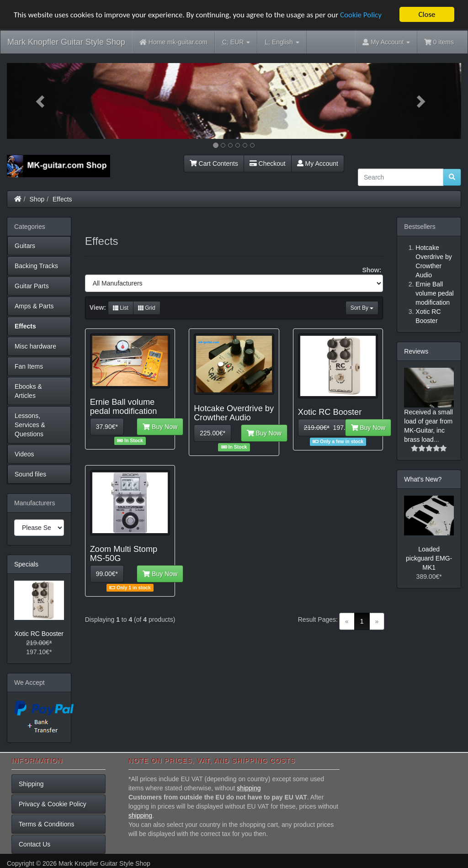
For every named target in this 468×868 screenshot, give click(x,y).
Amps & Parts (34, 306)
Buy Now (160, 427)
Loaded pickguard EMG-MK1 (429, 558)
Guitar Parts (32, 286)
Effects (62, 199)
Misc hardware (35, 346)
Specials (26, 564)
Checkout (268, 164)
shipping (249, 788)
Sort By (362, 308)
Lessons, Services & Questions (30, 425)
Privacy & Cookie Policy (53, 804)
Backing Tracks (36, 266)
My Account (318, 164)
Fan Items (29, 366)
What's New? (423, 479)
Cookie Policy (361, 15)
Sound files (30, 474)
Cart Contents (214, 164)
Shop (37, 199)
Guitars (25, 246)
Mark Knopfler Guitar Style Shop (66, 42)
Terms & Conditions (46, 824)
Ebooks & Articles (28, 391)
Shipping (31, 784)
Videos (24, 454)
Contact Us (35, 844)
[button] (41, 101)
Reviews (416, 351)
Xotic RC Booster (39, 634)
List (121, 308)
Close (427, 14)
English (282, 42)
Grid (147, 308)
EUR (236, 42)
